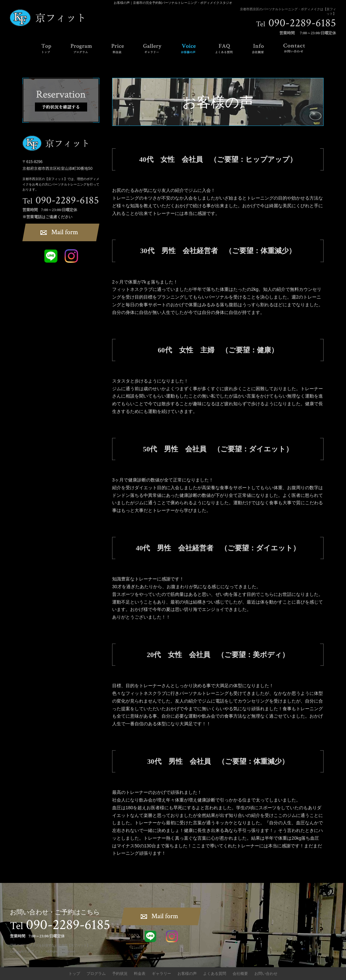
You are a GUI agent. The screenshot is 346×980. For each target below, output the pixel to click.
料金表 (140, 974)
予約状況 (120, 974)
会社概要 (240, 974)
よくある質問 (215, 974)
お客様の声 (187, 974)
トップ (74, 974)
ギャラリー (161, 974)
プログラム (96, 974)
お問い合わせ (266, 974)
